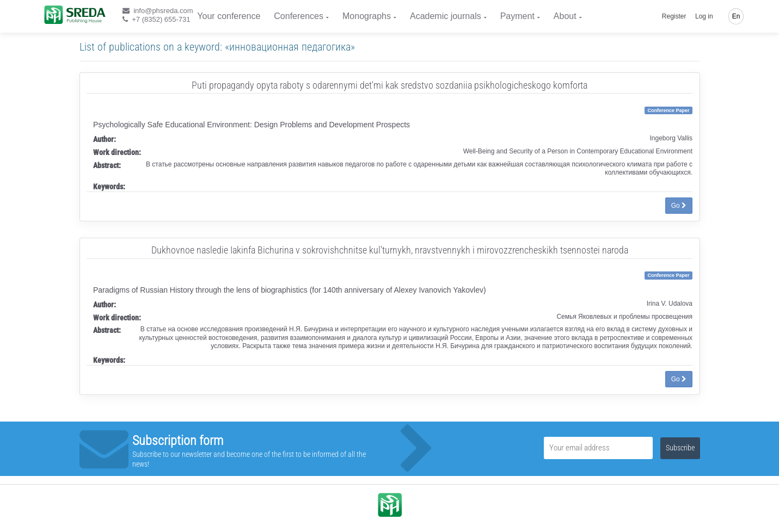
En (736, 16)
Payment (517, 16)
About (565, 16)
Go (679, 206)
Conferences (299, 16)
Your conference (229, 16)
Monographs (367, 16)
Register (674, 16)
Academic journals (446, 16)
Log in (704, 16)
